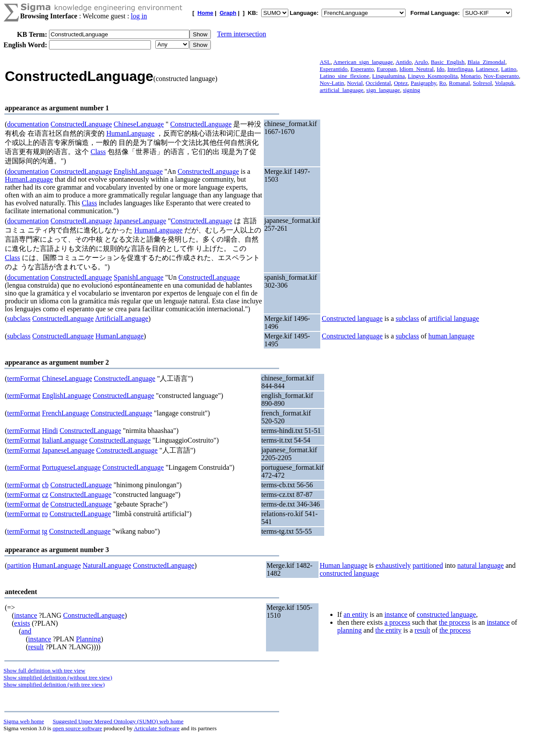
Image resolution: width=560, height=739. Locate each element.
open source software (77, 728)
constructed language (350, 573)
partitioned (428, 565)
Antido (404, 62)
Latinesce (487, 69)
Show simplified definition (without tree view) (58, 677)
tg (45, 531)
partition (19, 565)
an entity (356, 614)
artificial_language (342, 90)
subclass (19, 318)
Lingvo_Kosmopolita (433, 76)
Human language (344, 565)
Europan (387, 69)
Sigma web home (24, 721)
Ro (443, 83)
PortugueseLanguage (71, 467)
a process (397, 622)
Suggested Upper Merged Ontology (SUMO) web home (118, 721)
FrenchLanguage (66, 413)
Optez (401, 83)
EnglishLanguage (138, 171)
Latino (509, 69)
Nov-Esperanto (501, 76)
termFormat (24, 378)
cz (45, 494)
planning (350, 630)
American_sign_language (363, 62)
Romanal (459, 83)
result (36, 647)
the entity (388, 630)
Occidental (378, 83)
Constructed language (352, 318)
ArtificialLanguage (122, 318)
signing (411, 90)
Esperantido (334, 69)
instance (25, 615)
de (45, 504)
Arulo (421, 62)
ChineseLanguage (139, 124)
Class (98, 152)
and (26, 631)
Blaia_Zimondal (486, 62)
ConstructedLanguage (81, 124)
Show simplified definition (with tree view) (54, 684)
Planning (89, 639)
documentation (28, 124)
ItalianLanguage (65, 440)
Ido (441, 69)
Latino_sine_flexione (345, 76)
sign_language (383, 90)
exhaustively (393, 565)
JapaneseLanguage (140, 221)
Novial (355, 83)
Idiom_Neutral (416, 69)
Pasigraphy (423, 83)
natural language (480, 565)
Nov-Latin (332, 83)
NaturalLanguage (107, 565)
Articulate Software (157, 728)
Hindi (50, 431)
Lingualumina (389, 76)
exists (22, 623)
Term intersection (241, 34)
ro (45, 514)
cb (45, 485)
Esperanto (362, 69)
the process (455, 622)
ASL (325, 62)
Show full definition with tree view (44, 670)
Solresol (483, 83)
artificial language (454, 318)
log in (139, 16)
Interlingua (460, 69)
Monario (471, 76)
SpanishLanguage (139, 277)
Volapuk (504, 83)
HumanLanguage (130, 133)
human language (451, 336)
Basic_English (448, 62)
